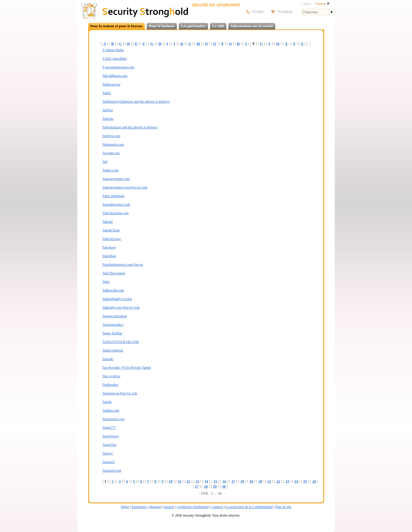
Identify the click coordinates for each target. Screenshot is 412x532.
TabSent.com (111, 136)
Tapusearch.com (114, 419)
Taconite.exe (111, 153)
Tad (105, 162)
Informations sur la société (252, 26)
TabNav (108, 110)
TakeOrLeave (112, 239)
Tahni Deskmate (114, 196)
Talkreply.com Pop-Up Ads (121, 307)
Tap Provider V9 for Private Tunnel (127, 368)
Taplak (107, 402)
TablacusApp (111, 84)
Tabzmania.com (113, 144)
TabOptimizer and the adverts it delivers (130, 127)
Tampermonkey (113, 325)
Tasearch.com (112, 471)
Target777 (109, 428)
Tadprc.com (111, 170)
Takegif (108, 222)
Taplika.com (111, 410)
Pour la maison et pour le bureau (116, 26)
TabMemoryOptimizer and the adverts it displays (136, 102)
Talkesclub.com (113, 290)
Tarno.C (108, 453)
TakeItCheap (111, 230)
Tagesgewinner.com (116, 179)
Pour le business (162, 26)
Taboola (108, 119)
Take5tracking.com (116, 213)
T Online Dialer (113, 50)
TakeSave (109, 247)
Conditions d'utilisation (193, 507)
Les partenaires (193, 26)
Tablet (107, 93)
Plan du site (283, 507)
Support (169, 507)
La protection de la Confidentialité (249, 507)
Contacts (217, 507)
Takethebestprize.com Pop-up (123, 265)
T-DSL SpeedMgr (115, 59)
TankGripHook (113, 350)
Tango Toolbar (112, 333)
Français (322, 3)
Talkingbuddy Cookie (117, 299)
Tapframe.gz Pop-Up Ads (120, 393)
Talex (106, 282)
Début (125, 507)
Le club (218, 26)
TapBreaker (110, 385)
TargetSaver (111, 436)
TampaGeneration (115, 316)
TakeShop (109, 256)
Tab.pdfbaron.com (115, 76)
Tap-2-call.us (111, 376)
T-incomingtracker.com (118, 67)
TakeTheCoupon (114, 273)
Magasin (155, 507)
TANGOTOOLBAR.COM (121, 342)
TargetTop (109, 445)
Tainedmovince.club (116, 205)
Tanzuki (108, 359)
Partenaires (139, 507)
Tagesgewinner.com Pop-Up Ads (125, 187)
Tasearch (108, 462)
